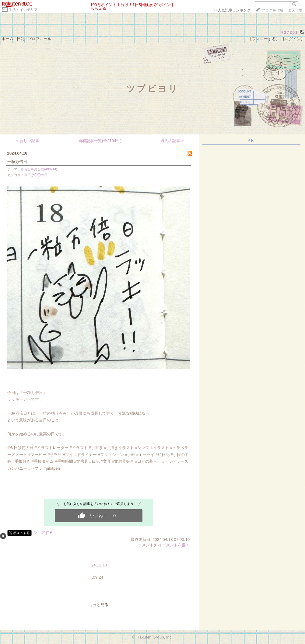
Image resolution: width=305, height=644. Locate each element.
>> (232, 10)
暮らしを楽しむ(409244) (39, 169)
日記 (21, 39)
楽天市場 (295, 10)
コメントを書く (176, 545)
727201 (290, 32)
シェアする (43, 533)
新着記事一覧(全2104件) (100, 141)
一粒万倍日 (17, 162)
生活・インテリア (23, 10)
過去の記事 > (172, 141)
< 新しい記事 (28, 141)
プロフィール (40, 39)
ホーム (7, 39)
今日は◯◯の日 (36, 175)
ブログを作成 (272, 10)
